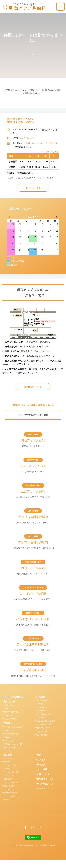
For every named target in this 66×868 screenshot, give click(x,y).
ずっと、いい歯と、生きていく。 (16, 727)
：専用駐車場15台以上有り (26, 342)
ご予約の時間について (12, 715)
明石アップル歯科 (33, 440)
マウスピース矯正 (11, 765)
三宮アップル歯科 (33, 491)
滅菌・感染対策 (10, 748)
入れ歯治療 (41, 718)
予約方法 (41, 765)
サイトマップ (43, 788)
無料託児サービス (45, 779)
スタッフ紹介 (9, 741)
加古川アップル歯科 (33, 466)
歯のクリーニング (44, 728)
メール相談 (42, 769)
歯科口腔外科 (42, 731)
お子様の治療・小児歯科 (46, 721)
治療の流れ (8, 709)
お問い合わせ (43, 774)
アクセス (41, 760)
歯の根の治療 (42, 707)
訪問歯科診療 (42, 735)
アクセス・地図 (33, 188)
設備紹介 (7, 737)
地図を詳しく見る (33, 387)
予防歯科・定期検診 (44, 724)
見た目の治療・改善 (11, 772)
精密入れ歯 (8, 779)
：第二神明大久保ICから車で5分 (25, 346)
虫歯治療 (40, 704)
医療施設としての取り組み (14, 744)
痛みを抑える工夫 (44, 700)
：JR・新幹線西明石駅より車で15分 (28, 356)
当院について (9, 730)
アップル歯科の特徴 (11, 712)
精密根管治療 (9, 786)
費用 (39, 755)
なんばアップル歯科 (33, 593)
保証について (9, 800)
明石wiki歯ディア (45, 784)
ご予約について (10, 705)
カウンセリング (10, 789)
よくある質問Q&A (11, 719)
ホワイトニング (10, 775)
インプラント (9, 758)
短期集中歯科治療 (11, 793)
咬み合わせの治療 (44, 714)
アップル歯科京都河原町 (33, 644)
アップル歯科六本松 (33, 670)
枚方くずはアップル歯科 (33, 619)
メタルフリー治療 (11, 782)
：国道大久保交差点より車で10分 (27, 351)
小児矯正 (7, 769)
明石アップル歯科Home (14, 697)
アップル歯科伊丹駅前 (33, 542)
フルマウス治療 (10, 796)
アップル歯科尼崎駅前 (33, 517)
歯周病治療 (41, 711)
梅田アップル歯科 (33, 568)
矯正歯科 (7, 762)
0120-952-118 (27, 138)
